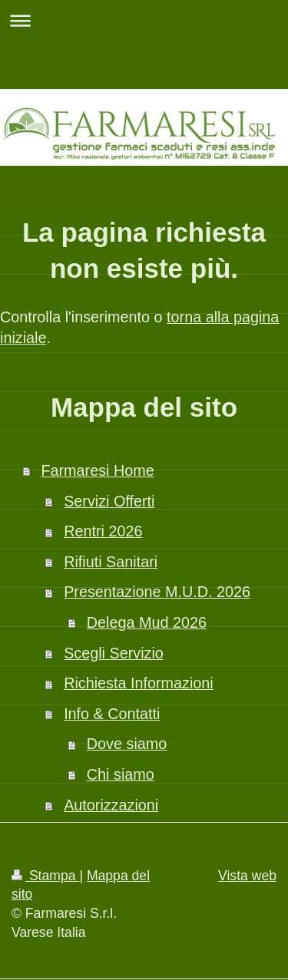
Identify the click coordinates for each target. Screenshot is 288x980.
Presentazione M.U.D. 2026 (157, 592)
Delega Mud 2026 (147, 622)
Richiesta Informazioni (139, 683)
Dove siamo (127, 744)
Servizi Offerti (109, 501)
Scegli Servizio (114, 653)
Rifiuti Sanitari (111, 562)
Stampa (45, 876)
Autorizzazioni (111, 805)
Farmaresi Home (97, 470)
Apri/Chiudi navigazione (144, 20)
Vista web (247, 876)
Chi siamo (121, 774)
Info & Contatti (112, 714)
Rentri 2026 (103, 531)
